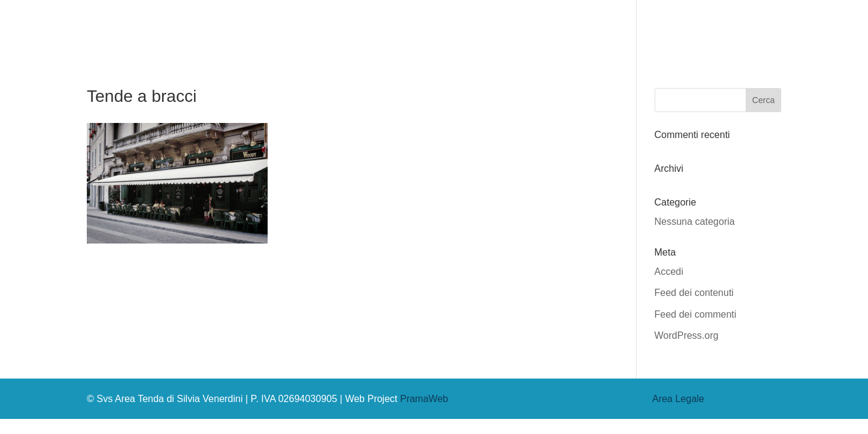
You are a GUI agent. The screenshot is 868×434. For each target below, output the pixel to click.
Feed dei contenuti (694, 293)
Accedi (669, 272)
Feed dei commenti (696, 314)
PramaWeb (424, 399)
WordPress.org (687, 335)
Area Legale (678, 399)
